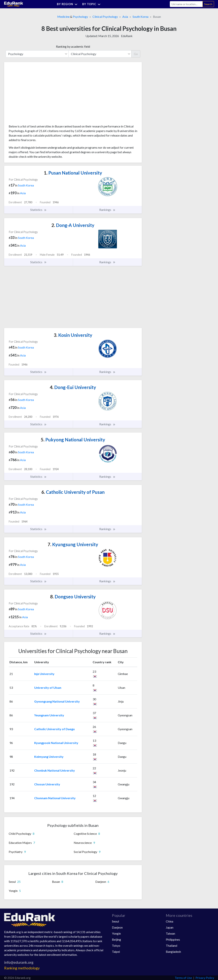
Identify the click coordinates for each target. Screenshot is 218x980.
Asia (125, 17)
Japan (170, 927)
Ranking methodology (22, 968)
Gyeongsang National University (57, 701)
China (170, 921)
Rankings (107, 210)
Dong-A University (73, 225)
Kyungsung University (73, 544)
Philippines (173, 939)
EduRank (127, 36)
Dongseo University (73, 597)
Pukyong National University (73, 440)
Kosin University (73, 335)
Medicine (63, 17)
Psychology (80, 17)
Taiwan (170, 933)
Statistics (38, 210)
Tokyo (116, 945)
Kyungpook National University (56, 743)
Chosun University (47, 784)
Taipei (116, 952)
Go (136, 54)
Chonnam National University (55, 798)
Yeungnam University (49, 715)
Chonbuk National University (55, 770)
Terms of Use (183, 978)
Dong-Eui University (73, 387)
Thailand (171, 945)
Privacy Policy (205, 978)
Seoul (115, 921)
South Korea (140, 17)
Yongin (116, 933)
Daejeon (117, 927)
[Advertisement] (37, 95)
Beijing (116, 939)
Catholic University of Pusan (73, 492)
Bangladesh (173, 952)
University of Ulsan (48, 688)
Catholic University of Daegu (54, 729)
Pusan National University (73, 173)
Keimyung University (49, 757)
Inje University (44, 674)
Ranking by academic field (73, 46)
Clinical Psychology (105, 17)
